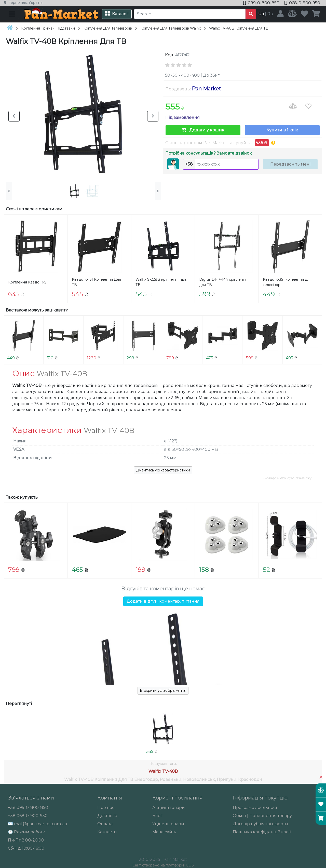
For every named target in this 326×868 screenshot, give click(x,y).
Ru (270, 14)
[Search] (190, 14)
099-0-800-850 (262, 3)
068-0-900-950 (302, 3)
